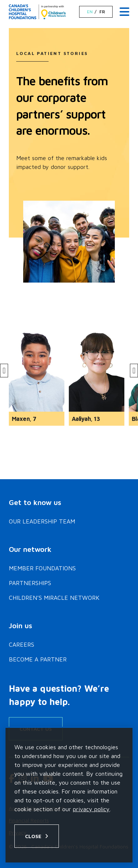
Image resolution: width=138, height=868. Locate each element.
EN (90, 12)
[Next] (134, 371)
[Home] (38, 12)
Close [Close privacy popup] (33, 836)
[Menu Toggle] (124, 12)
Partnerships (30, 583)
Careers (22, 644)
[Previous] (4, 371)
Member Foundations (42, 568)
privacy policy (91, 809)
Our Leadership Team (42, 521)
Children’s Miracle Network (54, 598)
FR (102, 12)
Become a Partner (38, 659)
